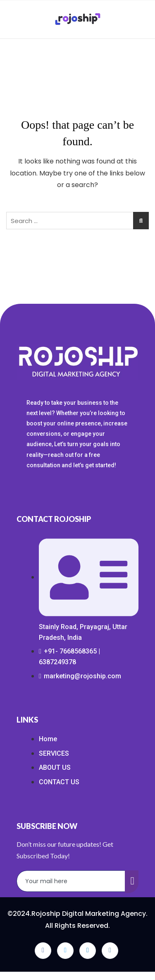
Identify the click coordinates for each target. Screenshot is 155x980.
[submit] (132, 882)
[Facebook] (43, 951)
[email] (71, 881)
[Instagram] (110, 951)
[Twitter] (65, 951)
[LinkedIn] (88, 951)
